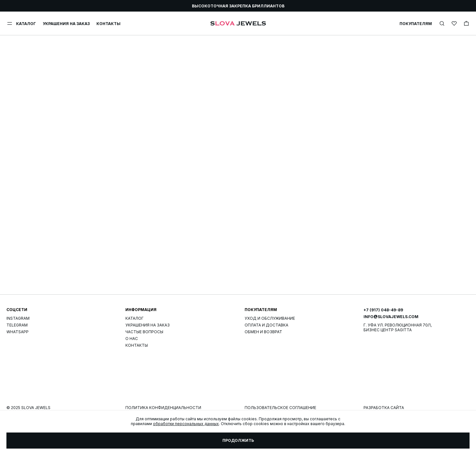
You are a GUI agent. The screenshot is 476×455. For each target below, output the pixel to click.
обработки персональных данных (186, 424)
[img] (442, 23)
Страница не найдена (238, 301)
